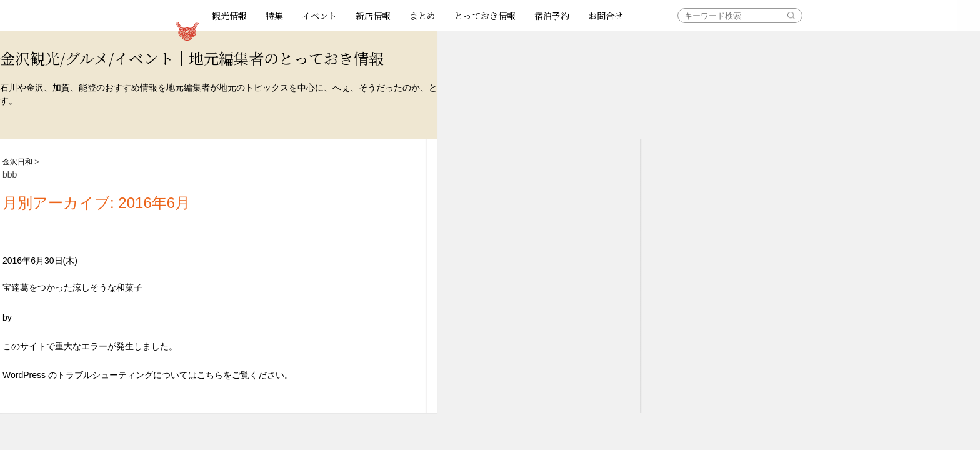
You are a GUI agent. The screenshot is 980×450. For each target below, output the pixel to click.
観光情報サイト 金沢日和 (187, 31)
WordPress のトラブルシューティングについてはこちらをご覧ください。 (148, 375)
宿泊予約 (552, 16)
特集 (274, 16)
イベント (319, 16)
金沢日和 (17, 162)
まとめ (422, 16)
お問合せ (606, 16)
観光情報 (229, 16)
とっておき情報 (485, 16)
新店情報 (373, 16)
